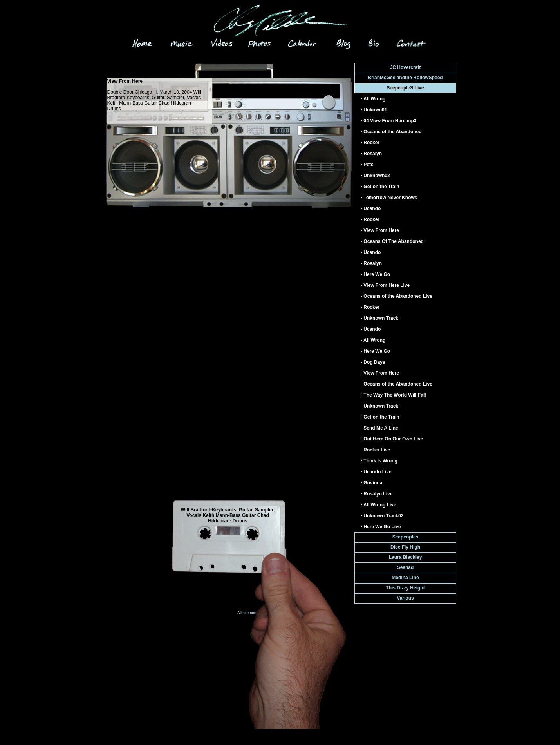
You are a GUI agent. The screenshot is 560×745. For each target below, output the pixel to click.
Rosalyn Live (378, 494)
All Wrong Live (380, 505)
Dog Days (374, 362)
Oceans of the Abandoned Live (398, 296)
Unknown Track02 (383, 516)
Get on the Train (381, 187)
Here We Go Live (382, 527)
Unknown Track (381, 318)
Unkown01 (375, 110)
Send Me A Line (381, 428)
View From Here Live (387, 285)
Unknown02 (377, 176)
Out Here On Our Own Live (393, 439)
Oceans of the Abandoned (392, 132)
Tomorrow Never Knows (390, 198)
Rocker (371, 143)
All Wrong (374, 99)
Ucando (372, 208)
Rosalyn (373, 154)
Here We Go (377, 274)
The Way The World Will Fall (395, 395)
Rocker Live (377, 450)
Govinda (373, 483)
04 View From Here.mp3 (390, 121)
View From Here (381, 230)
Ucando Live (377, 472)
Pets (368, 165)
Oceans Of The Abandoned (394, 241)
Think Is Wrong (380, 461)
